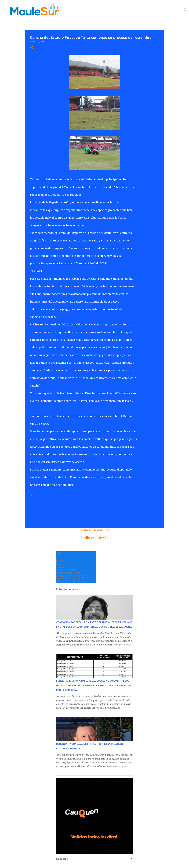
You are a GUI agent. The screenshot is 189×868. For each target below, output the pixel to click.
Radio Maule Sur (95, 538)
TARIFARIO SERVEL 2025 (95, 530)
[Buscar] (185, 10)
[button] (32, 48)
